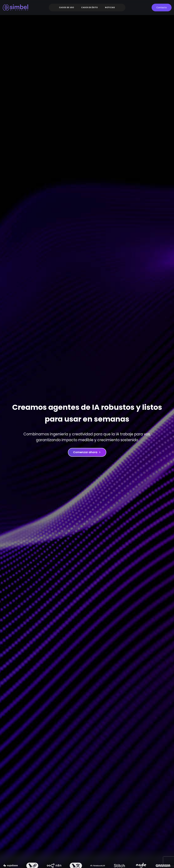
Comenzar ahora (87, 452)
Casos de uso (67, 8)
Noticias (110, 8)
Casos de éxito (89, 8)
